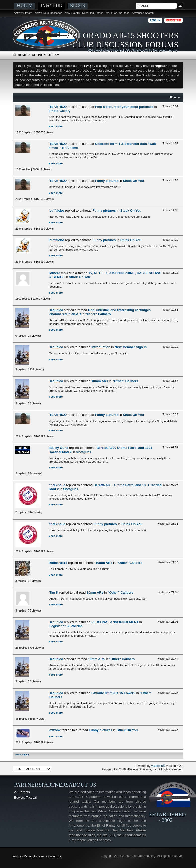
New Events (72, 13)
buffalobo (57, 211)
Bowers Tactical (25, 798)
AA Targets (22, 792)
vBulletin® (158, 766)
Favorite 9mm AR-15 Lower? (113, 693)
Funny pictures (107, 181)
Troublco (56, 310)
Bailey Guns (59, 448)
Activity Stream (23, 13)
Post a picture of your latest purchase (124, 107)
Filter (173, 97)
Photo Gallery (60, 111)
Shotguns (84, 452)
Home (22, 55)
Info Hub (51, 6)
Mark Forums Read (117, 13)
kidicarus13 (58, 563)
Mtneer (55, 273)
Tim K (54, 592)
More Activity (22, 755)
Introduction (101, 347)
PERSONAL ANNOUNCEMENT (115, 622)
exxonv (55, 730)
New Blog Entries (93, 13)
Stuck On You (133, 181)
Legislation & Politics (66, 626)
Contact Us (53, 856)
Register (173, 20)
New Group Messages (48, 13)
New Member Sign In (131, 347)
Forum (25, 6)
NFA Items (70, 148)
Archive (38, 856)
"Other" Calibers (98, 314)
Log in (155, 20)
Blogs (78, 6)
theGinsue (57, 485)
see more (57, 126)
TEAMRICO (58, 107)
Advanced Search (143, 13)
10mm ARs (100, 381)
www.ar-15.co (22, 856)
